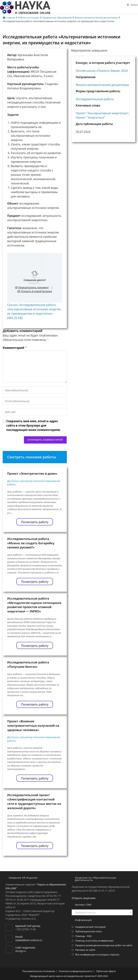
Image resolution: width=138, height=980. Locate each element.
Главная (9, 18)
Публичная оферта (106, 971)
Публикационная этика (89, 931)
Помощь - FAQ (83, 936)
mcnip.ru (21, 951)
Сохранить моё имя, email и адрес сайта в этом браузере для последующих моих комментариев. (34, 425)
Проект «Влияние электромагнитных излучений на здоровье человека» (33, 726)
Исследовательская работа (95, 99)
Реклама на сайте (85, 950)
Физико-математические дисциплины (96, 18)
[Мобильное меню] (132, 5)
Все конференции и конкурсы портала (97, 955)
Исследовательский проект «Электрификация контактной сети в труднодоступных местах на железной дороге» (34, 801)
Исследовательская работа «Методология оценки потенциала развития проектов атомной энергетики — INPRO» (34, 605)
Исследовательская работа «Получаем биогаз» (28, 664)
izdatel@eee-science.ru (29, 940)
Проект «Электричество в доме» (32, 473)
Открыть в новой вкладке (35, 291)
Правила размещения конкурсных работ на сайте (104, 945)
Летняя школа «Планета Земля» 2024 (102, 71)
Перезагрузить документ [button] (32, 287)
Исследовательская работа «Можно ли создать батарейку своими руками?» (31, 543)
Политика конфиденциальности (76, 971)
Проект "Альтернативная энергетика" (102, 113)
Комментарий (15, 348)
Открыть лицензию (84, 898)
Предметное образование (57, 18)
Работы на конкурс (29, 18)
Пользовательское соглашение (39, 971)
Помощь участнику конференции (94, 941)
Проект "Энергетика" (90, 118)
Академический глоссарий (90, 927)
